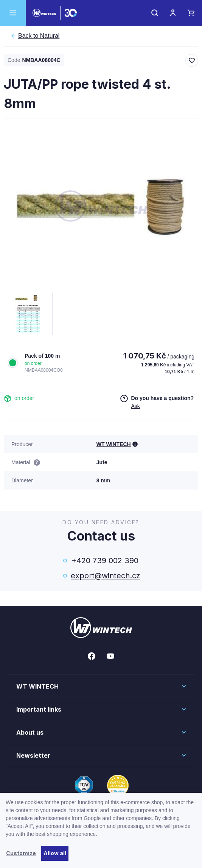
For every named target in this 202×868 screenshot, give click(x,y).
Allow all (55, 853)
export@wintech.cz (105, 576)
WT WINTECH (114, 444)
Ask (135, 406)
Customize (21, 853)
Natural (39, 36)
